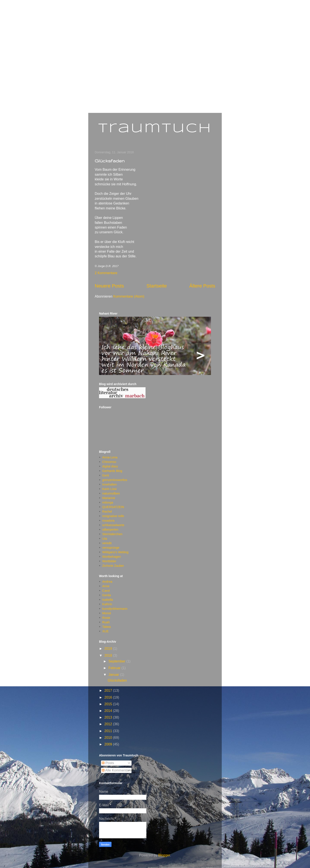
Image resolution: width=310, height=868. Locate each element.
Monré (107, 613)
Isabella (108, 600)
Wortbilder (109, 561)
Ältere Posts (202, 286)
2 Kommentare (106, 273)
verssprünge (111, 548)
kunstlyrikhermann (115, 609)
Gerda (107, 595)
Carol (106, 591)
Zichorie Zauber (113, 566)
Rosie (106, 618)
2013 (109, 717)
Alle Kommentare (117, 770)
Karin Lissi (109, 489)
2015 (109, 704)
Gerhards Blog (112, 471)
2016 (109, 697)
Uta (105, 539)
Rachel (107, 512)
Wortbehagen (112, 557)
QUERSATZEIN (113, 507)
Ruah (106, 622)
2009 (109, 744)
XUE (105, 631)
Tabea (106, 627)
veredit (107, 543)
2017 (109, 691)
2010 (109, 738)
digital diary (110, 466)
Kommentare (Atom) (129, 296)
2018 (109, 655)
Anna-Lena (110, 457)
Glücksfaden (110, 161)
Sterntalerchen (112, 534)
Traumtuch (155, 129)
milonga (108, 502)
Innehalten (109, 484)
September (117, 661)
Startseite (157, 286)
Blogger (164, 855)
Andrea (107, 582)
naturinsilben (111, 493)
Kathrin (107, 604)
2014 (109, 711)
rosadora (108, 521)
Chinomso (109, 462)
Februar (115, 668)
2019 (109, 649)
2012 (109, 724)
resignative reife (113, 516)
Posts (108, 763)
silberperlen (110, 530)
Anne (106, 586)
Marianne (109, 498)
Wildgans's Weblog (115, 552)
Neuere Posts (109, 286)
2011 (109, 731)
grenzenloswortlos (115, 480)
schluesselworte (113, 525)
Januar (114, 675)
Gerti (106, 475)
